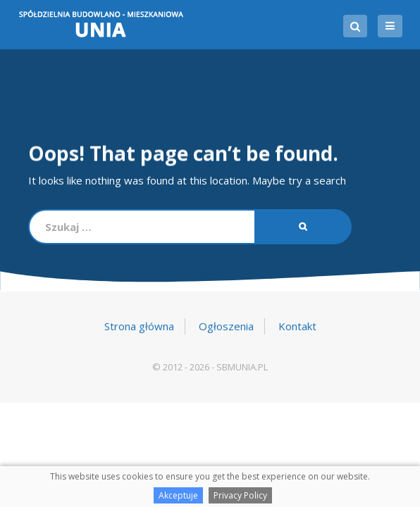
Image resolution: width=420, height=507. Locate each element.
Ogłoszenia (226, 326)
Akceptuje (178, 495)
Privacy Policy (240, 495)
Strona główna (139, 326)
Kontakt (297, 326)
